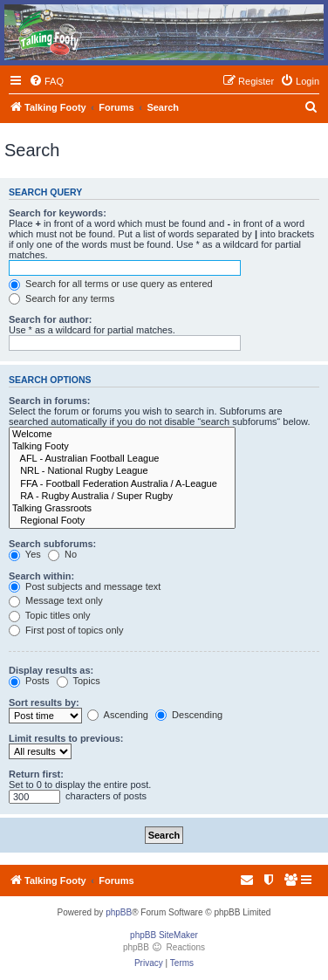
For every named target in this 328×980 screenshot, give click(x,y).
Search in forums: (50, 401)
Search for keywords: (58, 213)
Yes (25, 554)
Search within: (41, 576)
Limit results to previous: (66, 738)
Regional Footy (122, 521)
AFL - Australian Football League (122, 459)
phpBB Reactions (164, 947)
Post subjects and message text (85, 586)
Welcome (122, 435)
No (62, 554)
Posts (29, 681)
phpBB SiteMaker (164, 935)
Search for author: (50, 319)
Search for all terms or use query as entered (111, 284)
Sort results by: (44, 702)
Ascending (118, 715)
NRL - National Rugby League (122, 471)
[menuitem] (46, 81)
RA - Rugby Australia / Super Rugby (122, 497)
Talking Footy (122, 447)
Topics (79, 681)
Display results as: (51, 670)
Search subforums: (52, 544)
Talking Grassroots (122, 509)
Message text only (56, 600)
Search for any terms (61, 298)
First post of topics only (66, 630)
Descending (189, 715)
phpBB (119, 912)
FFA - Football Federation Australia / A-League (122, 484)
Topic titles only (49, 615)
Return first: (36, 774)
